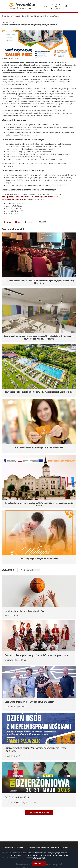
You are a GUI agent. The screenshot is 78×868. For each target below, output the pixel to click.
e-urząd (43, 222)
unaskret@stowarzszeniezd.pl (46, 197)
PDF (19, 222)
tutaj (24, 855)
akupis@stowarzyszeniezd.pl (14, 199)
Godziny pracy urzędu (60, 847)
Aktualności (17, 16)
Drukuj (9, 222)
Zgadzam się (39, 863)
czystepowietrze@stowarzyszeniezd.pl (18, 197)
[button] (39, 44)
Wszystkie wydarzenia (39, 812)
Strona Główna (7, 16)
